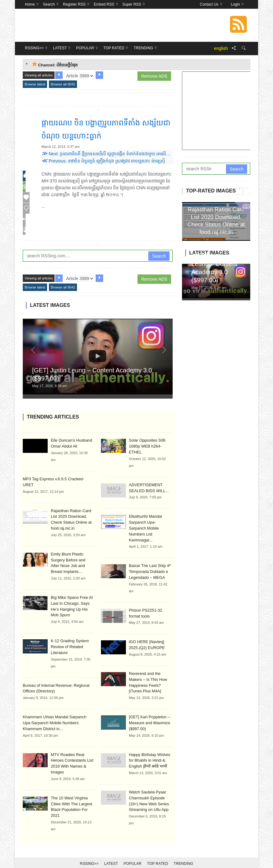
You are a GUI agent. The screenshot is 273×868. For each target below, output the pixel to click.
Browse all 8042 (63, 84)
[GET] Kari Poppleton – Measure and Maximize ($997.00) (148, 704)
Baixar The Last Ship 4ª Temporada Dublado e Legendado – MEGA (149, 561)
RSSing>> (89, 853)
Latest (111, 853)
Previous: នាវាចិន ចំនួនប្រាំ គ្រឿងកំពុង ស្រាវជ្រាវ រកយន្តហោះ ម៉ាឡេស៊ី (103, 161)
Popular (133, 853)
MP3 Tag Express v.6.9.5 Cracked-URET (57, 482)
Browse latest (35, 84)
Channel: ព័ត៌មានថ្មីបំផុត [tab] (55, 64)
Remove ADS (154, 76)
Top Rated (158, 853)
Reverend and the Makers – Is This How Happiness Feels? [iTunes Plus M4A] (151, 667)
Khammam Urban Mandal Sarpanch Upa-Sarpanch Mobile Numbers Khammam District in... (57, 715)
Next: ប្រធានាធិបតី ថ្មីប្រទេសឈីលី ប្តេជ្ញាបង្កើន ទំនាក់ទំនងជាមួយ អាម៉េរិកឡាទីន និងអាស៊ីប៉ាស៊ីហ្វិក (125, 154)
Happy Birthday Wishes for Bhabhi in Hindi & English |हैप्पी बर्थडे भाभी (148, 740)
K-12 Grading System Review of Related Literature (69, 640)
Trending (183, 853)
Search (159, 259)
